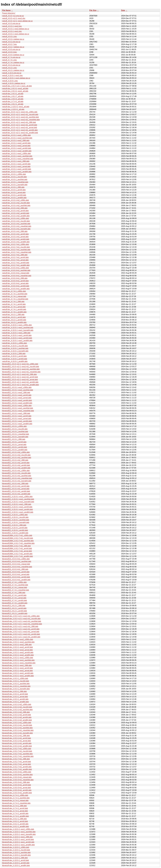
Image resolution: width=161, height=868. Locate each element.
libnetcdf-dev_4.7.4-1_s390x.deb (15, 795)
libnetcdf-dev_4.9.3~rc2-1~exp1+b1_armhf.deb (21, 629)
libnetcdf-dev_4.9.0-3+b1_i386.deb (16, 782)
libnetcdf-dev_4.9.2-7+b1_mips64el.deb (18, 756)
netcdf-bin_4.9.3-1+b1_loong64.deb (16, 229)
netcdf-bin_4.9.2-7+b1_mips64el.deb (17, 252)
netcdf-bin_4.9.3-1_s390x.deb (14, 174)
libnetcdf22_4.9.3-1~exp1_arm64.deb (17, 421)
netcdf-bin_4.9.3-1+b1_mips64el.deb (17, 226)
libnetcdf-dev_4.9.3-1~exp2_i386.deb (17, 645)
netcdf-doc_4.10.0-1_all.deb (13, 109)
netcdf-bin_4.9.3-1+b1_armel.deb (15, 237)
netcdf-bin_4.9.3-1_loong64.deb (15, 185)
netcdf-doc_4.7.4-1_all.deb (13, 101)
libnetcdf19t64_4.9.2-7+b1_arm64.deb (17, 554)
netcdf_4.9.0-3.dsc (10, 52)
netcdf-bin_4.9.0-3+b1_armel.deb (15, 283)
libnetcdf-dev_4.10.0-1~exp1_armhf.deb (18, 839)
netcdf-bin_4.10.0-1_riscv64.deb (15, 346)
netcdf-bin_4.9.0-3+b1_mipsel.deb (16, 273)
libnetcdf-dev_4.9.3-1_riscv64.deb (16, 681)
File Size (93, 10)
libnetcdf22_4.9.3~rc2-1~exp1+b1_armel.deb (20, 380)
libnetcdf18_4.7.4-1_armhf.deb (14, 595)
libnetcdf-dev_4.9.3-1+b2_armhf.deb (17, 715)
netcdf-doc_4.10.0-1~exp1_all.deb (16, 107)
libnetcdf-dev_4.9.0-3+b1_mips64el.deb (18, 780)
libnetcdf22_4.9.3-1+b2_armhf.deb (16, 463)
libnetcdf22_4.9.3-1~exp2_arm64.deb (17, 400)
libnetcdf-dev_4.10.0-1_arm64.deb (16, 863)
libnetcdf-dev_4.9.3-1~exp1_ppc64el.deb (18, 660)
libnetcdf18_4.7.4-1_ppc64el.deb (15, 585)
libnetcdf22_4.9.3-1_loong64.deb (15, 437)
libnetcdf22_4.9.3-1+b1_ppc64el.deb (17, 476)
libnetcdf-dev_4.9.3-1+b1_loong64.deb (17, 733)
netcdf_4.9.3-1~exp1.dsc (12, 31)
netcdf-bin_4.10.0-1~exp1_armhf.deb (17, 335)
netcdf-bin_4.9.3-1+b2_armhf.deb (15, 211)
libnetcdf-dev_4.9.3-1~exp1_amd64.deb (18, 676)
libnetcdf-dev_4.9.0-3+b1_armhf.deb (17, 785)
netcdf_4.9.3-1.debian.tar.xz (13, 39)
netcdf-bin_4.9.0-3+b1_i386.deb (15, 278)
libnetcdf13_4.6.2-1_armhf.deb (14, 608)
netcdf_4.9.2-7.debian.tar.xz (13, 47)
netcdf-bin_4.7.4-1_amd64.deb (14, 312)
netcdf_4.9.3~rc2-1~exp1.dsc (14, 18)
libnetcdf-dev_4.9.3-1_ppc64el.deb (16, 684)
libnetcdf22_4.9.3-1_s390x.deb (14, 426)
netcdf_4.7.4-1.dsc (10, 60)
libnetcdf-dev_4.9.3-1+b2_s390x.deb (17, 704)
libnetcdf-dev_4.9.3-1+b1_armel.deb (16, 741)
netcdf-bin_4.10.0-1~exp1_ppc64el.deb (18, 328)
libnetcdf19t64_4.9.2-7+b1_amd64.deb (17, 556)
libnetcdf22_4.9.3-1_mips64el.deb (16, 434)
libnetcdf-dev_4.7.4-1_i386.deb (14, 806)
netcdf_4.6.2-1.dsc (10, 68)
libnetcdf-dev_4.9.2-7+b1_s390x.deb (17, 749)
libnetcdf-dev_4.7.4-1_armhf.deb (15, 808)
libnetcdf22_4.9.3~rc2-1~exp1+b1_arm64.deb (20, 382)
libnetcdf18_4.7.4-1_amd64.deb (15, 603)
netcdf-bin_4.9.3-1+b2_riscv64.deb (16, 203)
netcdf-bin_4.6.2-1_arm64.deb (14, 320)
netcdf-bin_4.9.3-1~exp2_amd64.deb (17, 151)
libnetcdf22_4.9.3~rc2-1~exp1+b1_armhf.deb (20, 377)
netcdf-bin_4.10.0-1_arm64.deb (15, 359)
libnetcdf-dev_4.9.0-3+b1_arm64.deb (17, 790)
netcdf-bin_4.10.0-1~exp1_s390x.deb (17, 325)
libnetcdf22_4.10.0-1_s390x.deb (15, 515)
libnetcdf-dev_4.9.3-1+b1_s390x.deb (17, 723)
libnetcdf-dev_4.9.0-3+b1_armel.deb (16, 788)
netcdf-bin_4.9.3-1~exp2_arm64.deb (17, 148)
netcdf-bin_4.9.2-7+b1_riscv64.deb (16, 247)
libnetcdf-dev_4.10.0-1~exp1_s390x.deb (18, 829)
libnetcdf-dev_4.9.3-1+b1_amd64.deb (17, 746)
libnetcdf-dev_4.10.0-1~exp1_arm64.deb (18, 842)
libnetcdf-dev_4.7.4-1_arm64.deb (15, 813)
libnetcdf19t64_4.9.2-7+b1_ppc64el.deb (18, 541)
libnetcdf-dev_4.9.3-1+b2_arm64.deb (17, 717)
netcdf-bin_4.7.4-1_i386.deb (13, 302)
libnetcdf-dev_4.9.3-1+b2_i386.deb (16, 712)
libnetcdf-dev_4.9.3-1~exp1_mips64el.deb (19, 663)
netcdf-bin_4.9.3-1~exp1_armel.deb (16, 166)
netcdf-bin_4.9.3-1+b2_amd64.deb (16, 216)
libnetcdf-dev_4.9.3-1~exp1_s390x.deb (18, 658)
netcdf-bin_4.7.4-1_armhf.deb (14, 304)
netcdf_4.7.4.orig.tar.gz (11, 57)
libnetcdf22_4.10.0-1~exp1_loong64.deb (18, 502)
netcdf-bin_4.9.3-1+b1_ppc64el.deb (16, 224)
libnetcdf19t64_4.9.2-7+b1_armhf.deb (17, 548)
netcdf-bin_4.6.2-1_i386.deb (13, 315)
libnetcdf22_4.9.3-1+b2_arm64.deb (16, 465)
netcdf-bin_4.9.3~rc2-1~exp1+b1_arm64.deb (20, 130)
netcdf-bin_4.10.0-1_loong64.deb (15, 351)
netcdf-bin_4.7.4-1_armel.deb (14, 307)
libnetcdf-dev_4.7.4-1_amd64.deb (15, 816)
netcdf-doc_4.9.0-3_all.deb (13, 99)
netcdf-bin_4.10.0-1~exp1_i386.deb (16, 333)
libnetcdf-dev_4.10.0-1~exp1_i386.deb (17, 837)
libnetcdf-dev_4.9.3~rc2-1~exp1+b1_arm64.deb (21, 634)
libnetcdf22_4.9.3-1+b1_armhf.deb (16, 486)
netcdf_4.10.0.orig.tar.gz (12, 73)
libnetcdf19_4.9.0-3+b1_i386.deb (15, 569)
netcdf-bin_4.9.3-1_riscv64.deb (14, 177)
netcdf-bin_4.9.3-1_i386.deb (13, 187)
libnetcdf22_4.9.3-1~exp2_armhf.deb (17, 395)
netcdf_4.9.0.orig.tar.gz (11, 49)
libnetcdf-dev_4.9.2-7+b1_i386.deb (16, 759)
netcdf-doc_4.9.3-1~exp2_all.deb (15, 88)
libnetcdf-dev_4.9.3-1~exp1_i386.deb (17, 665)
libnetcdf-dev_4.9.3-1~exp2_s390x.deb (18, 639)
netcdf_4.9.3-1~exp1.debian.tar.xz (16, 34)
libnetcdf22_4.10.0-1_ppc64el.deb (16, 520)
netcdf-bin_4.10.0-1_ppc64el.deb (15, 348)
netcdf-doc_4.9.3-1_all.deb (13, 94)
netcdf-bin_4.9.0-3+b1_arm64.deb (16, 286)
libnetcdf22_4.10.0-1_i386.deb (14, 525)
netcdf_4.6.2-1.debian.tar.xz (13, 70)
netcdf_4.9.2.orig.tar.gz (11, 42)
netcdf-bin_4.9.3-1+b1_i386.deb (15, 231)
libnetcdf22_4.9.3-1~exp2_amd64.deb (17, 403)
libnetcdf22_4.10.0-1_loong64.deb (16, 522)
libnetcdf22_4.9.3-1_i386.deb (14, 439)
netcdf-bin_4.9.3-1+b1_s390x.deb (15, 218)
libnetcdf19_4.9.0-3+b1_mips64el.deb (17, 567)
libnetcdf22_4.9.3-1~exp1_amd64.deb (17, 424)
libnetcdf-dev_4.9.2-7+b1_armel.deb (16, 764)
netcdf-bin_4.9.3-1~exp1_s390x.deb (16, 153)
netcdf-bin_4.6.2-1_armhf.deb (14, 317)
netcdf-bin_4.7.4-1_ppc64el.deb (15, 294)
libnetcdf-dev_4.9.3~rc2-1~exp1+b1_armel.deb (21, 632)
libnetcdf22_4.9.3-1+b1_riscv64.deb (16, 473)
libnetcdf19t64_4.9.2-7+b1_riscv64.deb (18, 538)
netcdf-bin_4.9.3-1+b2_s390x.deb (15, 200)
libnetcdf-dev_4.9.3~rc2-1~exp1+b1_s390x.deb (21, 616)
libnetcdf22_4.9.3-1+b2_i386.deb (15, 460)
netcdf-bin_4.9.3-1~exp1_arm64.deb (17, 169)
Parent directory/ (9, 13)
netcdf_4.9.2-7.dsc (10, 44)
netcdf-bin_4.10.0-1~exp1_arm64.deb (17, 338)
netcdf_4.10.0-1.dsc (10, 81)
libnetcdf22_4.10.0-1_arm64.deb (15, 530)
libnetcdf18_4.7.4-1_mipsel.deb (15, 587)
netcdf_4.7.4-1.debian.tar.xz (13, 62)
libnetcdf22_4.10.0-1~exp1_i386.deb (17, 504)
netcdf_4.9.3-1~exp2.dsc (12, 26)
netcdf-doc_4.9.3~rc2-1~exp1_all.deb (17, 86)
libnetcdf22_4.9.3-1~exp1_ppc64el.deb (18, 408)
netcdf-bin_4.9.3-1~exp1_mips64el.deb (18, 159)
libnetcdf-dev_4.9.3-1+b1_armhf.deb (17, 738)
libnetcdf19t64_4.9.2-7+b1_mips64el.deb (18, 543)
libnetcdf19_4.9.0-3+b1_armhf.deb (16, 572)
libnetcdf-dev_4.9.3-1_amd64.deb (15, 702)
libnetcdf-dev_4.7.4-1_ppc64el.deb (16, 798)
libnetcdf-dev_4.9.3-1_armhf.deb (15, 694)
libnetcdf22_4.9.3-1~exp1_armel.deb (17, 419)
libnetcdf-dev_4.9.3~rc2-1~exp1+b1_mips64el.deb (22, 624)
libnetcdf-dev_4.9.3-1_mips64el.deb (16, 686)
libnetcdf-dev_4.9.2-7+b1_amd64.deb (17, 769)
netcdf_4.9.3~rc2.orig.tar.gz (13, 16)
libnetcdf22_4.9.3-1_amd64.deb (15, 450)
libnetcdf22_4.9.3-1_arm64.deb (15, 447)
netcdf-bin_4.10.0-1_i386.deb (14, 354)
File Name (6, 10)
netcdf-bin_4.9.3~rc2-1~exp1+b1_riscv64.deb (20, 114)
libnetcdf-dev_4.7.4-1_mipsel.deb (15, 800)
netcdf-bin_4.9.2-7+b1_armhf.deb (15, 257)
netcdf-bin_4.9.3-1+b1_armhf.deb (15, 234)
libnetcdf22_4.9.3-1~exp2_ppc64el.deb (18, 390)
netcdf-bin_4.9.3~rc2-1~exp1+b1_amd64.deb (20, 133)
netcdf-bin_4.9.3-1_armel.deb (14, 192)
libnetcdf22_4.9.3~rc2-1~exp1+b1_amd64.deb (20, 385)
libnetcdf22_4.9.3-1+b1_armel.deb (16, 489)
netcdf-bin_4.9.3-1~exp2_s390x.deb (16, 135)
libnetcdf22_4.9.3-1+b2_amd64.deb (16, 468)
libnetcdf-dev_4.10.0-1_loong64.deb (16, 855)
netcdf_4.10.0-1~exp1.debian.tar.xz (16, 78)
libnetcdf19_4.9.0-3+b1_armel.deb (16, 574)
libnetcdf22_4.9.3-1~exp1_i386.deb (16, 413)
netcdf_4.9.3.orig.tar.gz (11, 23)
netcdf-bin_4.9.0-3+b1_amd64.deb (16, 289)
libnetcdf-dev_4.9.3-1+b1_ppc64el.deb (17, 728)
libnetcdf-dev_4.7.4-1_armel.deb (15, 811)
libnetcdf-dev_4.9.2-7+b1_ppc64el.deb (17, 754)
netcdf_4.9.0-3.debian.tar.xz (13, 55)
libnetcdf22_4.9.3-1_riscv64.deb (15, 429)
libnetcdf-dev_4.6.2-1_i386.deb (14, 819)
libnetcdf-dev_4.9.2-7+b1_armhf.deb (17, 762)
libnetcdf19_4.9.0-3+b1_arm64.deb (16, 577)
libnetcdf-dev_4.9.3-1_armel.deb (15, 697)
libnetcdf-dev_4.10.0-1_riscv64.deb (16, 850)
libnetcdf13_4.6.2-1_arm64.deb (15, 611)
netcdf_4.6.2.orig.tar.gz (11, 65)
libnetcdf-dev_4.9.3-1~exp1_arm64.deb (18, 673)
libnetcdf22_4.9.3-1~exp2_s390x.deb (17, 387)
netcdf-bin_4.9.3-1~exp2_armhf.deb (16, 143)
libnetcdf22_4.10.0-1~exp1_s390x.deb (17, 497)
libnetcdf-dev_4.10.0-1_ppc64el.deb (16, 852)
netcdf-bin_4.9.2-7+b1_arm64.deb (16, 263)
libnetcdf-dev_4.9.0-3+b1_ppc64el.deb (17, 775)
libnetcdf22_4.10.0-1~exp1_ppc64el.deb (18, 499)
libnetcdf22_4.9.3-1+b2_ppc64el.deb (17, 458)
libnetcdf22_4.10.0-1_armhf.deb (15, 528)
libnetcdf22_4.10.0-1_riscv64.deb (15, 517)
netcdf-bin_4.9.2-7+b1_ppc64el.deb (16, 250)
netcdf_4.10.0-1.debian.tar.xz (14, 83)
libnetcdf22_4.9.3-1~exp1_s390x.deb (17, 406)
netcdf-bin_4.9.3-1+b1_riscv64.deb (16, 221)
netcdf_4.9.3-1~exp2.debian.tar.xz (16, 29)
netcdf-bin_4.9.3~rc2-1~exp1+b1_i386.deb (19, 122)
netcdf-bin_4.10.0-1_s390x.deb (14, 343)
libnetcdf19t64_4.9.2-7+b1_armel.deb (17, 551)
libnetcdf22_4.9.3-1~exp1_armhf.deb (17, 416)
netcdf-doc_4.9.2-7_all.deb (13, 96)
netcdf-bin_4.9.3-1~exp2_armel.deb (16, 146)
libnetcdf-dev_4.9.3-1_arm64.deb (15, 699)
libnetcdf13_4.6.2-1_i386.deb (14, 606)
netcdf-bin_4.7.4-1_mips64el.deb (15, 299)
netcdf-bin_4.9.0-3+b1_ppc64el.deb (16, 270)
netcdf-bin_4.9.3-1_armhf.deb (14, 190)
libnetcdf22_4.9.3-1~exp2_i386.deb (16, 393)
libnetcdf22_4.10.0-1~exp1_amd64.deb (18, 512)
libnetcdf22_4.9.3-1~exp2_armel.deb (17, 398)
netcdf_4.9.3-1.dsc (10, 36)
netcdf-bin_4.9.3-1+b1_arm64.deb (16, 239)
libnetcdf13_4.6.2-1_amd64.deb (15, 613)
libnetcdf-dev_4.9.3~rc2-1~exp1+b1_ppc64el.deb (22, 621)
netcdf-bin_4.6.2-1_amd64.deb (14, 322)
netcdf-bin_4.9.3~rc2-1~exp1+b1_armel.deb (20, 127)
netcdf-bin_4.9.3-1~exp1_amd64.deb (17, 172)
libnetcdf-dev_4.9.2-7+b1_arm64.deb (17, 767)
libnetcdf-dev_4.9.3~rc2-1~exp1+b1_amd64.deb (21, 637)
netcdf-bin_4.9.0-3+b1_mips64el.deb (17, 276)
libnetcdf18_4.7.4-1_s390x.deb (14, 582)
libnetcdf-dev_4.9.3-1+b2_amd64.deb (17, 720)
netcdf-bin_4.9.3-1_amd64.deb (14, 198)
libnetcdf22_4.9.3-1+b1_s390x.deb (16, 471)
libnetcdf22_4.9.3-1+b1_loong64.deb (17, 481)
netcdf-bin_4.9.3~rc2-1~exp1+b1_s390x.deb (20, 112)
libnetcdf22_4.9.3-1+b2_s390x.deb (16, 452)
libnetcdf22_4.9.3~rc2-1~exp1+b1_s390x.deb (20, 364)
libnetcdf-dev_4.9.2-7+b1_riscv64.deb (17, 751)
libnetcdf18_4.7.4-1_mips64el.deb (16, 590)
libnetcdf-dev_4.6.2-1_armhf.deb (15, 821)
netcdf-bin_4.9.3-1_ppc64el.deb (15, 179)
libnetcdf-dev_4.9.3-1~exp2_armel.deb (17, 650)
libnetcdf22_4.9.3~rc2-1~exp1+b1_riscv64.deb (21, 367)
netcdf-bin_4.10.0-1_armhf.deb (14, 356)
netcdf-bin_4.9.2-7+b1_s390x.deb (15, 244)
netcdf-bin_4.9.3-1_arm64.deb (14, 195)
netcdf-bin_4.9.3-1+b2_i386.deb (15, 208)
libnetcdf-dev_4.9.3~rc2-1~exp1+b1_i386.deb (20, 626)
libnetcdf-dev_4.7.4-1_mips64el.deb (16, 803)
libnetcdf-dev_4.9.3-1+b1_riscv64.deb (17, 725)
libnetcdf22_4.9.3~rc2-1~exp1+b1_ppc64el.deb (21, 369)
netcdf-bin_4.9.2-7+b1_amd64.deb (16, 265)
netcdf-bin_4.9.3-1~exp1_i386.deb (16, 161)
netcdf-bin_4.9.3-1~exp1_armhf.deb (16, 164)
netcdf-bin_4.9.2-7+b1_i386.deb (15, 255)
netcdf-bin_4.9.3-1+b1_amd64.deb (16, 242)
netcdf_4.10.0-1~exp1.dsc (12, 75)
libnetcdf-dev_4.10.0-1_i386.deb (15, 858)
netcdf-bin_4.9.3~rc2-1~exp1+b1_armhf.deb (20, 125)
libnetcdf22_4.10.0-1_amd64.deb (15, 533)
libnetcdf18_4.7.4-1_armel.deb (14, 598)
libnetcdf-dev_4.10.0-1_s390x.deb (16, 847)
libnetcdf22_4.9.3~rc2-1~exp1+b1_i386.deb (19, 374)
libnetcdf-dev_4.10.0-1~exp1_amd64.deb (18, 845)
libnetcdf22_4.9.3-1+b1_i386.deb (15, 484)
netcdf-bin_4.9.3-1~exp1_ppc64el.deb (17, 156)
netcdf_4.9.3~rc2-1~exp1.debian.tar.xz (17, 21)
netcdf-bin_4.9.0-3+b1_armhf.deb (15, 281)
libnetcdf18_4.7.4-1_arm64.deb (15, 600)
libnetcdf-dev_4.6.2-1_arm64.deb (15, 824)
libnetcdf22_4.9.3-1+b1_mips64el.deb (17, 478)
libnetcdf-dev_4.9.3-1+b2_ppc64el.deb (17, 710)
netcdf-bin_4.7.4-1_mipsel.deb (14, 296)
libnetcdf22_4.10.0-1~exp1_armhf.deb (17, 507)
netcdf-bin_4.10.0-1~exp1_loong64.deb (18, 330)
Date (123, 10)
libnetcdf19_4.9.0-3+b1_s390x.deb (16, 559)
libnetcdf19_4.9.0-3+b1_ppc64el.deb (17, 561)
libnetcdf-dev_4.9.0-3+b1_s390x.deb (17, 772)
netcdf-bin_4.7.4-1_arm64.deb (14, 309)
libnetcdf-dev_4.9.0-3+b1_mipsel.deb (17, 777)
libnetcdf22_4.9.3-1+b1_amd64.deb (16, 494)
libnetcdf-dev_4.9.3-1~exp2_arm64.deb (18, 652)
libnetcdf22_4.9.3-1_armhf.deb (14, 442)
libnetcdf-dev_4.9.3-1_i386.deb (14, 691)
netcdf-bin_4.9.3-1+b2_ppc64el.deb (16, 205)
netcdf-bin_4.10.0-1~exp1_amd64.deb (17, 341)
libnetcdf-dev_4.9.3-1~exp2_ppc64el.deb (18, 642)
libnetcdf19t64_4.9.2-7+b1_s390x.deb (17, 535)
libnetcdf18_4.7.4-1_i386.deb (14, 593)
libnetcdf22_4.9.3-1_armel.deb (14, 445)
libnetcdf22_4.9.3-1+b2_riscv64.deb (16, 455)
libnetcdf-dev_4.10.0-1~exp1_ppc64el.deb (19, 832)
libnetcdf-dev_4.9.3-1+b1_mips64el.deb (18, 730)
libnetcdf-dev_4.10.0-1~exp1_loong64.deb (19, 834)
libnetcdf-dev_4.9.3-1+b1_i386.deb (16, 736)
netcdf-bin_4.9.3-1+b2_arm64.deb (16, 213)
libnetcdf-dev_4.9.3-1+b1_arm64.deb (17, 743)
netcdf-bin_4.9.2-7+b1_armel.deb (15, 260)
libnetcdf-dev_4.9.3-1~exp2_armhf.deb (17, 647)
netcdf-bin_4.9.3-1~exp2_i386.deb (16, 140)
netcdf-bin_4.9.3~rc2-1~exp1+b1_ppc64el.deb (20, 117)
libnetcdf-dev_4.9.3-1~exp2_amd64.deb (18, 655)
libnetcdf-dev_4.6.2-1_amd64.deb (15, 826)
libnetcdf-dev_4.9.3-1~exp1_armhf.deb (17, 668)
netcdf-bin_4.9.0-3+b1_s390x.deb (15, 268)
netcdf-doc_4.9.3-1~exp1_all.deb (15, 91)
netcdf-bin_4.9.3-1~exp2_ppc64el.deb (17, 138)
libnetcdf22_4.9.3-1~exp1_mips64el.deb (18, 411)
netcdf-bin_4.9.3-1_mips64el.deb (15, 182)
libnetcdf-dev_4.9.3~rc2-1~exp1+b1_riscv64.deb (21, 619)
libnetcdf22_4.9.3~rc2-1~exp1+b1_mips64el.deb (21, 372)
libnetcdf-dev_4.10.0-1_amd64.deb (16, 865)
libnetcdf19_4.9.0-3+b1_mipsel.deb (16, 564)
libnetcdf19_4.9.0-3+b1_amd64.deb (16, 580)
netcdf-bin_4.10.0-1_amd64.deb (15, 361)
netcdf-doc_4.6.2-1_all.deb (13, 104)
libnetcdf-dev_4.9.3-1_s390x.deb (15, 678)
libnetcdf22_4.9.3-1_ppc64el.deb (15, 432)
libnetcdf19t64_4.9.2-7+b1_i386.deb (16, 546)
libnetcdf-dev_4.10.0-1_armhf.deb (15, 860)
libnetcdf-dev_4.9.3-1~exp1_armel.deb (17, 671)
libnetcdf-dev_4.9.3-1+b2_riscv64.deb (17, 707)
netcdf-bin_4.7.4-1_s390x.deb (14, 291)
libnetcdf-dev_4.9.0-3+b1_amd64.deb (17, 793)
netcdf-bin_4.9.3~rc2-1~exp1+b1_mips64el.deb (21, 120)
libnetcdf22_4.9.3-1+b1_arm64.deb (16, 491)
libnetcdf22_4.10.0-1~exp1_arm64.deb (17, 509)
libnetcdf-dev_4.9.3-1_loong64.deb (16, 689)
